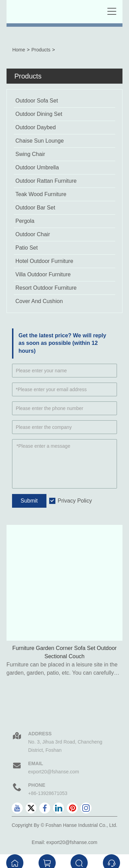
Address (40, 734)
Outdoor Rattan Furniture (46, 181)
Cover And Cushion (39, 301)
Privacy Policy (75, 501)
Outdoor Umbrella (37, 167)
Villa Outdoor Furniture (43, 274)
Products (41, 50)
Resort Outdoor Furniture (46, 288)
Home (19, 50)
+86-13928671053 (48, 793)
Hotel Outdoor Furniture (44, 261)
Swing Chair (30, 154)
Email (36, 763)
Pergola (25, 221)
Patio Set (27, 248)
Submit (29, 501)
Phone (37, 785)
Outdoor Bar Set (35, 208)
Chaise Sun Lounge (40, 141)
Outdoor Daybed (36, 127)
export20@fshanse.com (54, 772)
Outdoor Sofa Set (37, 101)
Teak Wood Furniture (41, 194)
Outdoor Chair (33, 234)
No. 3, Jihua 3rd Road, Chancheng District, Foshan (65, 746)
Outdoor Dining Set (39, 114)
